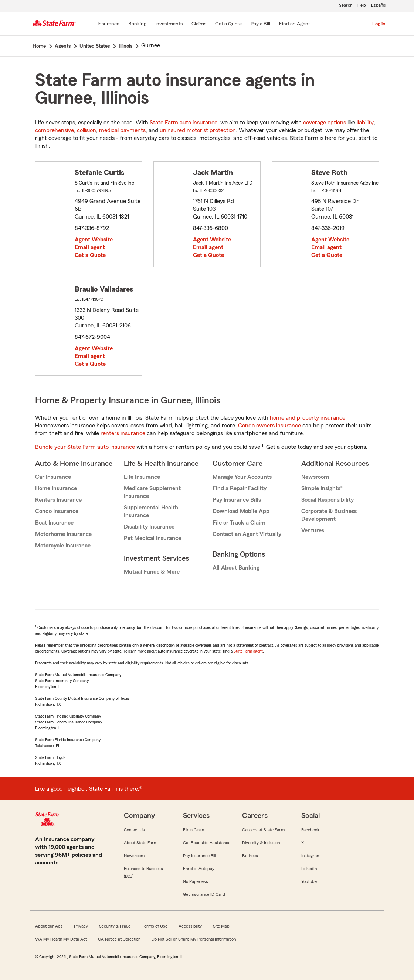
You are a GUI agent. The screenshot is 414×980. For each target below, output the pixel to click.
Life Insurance (142, 477)
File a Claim (194, 830)
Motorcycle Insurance (63, 546)
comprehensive (55, 130)
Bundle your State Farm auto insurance (85, 447)
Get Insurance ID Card (204, 894)
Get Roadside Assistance (207, 843)
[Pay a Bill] (260, 24)
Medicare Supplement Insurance (152, 492)
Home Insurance (56, 488)
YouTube (309, 881)
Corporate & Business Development (329, 515)
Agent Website (94, 240)
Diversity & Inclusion (261, 843)
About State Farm (141, 843)
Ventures (313, 530)
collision (86, 130)
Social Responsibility (328, 500)
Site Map (221, 926)
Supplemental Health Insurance (151, 511)
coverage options (325, 123)
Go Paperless (196, 881)
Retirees (250, 856)
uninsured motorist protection (198, 130)
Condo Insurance (57, 511)
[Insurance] (108, 24)
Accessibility (190, 926)
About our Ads (49, 926)
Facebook (310, 830)
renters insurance (123, 433)
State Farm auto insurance (184, 123)
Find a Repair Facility (240, 488)
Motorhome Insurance (63, 534)
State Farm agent (248, 651)
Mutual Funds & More (152, 572)
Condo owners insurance (269, 426)
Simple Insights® (322, 488)
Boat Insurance (54, 523)
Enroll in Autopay (199, 869)
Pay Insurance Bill (199, 856)
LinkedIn (309, 869)
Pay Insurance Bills (237, 500)
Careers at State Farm (263, 830)
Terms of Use (155, 926)
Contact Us (134, 830)
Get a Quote (90, 255)
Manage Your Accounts (242, 477)
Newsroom (315, 477)
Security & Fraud (115, 926)
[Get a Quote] (228, 24)
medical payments (122, 130)
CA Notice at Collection (119, 939)
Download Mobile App (241, 511)
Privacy (81, 926)
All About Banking (236, 568)
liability (365, 123)
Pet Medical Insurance (152, 538)
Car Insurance (53, 477)
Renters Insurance (58, 500)
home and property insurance (308, 418)
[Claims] (199, 24)
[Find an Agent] (295, 24)
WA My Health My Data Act (61, 939)
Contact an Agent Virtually (247, 534)
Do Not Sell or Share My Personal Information (194, 939)
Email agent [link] (90, 247)
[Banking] (137, 24)
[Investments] (169, 24)
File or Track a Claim (239, 523)
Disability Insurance (149, 527)
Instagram (311, 856)
